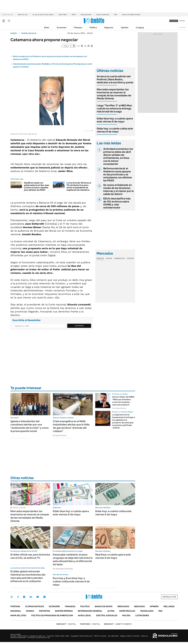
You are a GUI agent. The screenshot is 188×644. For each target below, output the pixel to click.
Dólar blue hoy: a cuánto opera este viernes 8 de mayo (115, 120)
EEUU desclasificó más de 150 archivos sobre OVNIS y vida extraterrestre (117, 203)
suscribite (174, 21)
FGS (115, 15)
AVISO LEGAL (85, 615)
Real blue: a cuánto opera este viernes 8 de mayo (113, 556)
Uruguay (140, 28)
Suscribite (79, 326)
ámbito (14, 33)
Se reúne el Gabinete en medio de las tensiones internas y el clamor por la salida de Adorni (118, 190)
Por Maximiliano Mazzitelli (63, 569)
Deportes (45, 611)
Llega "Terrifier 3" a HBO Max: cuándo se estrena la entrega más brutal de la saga (115, 108)
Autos (111, 611)
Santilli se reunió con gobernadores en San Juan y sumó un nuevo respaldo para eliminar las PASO (37, 186)
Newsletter (182, 27)
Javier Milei (62, 15)
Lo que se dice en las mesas (43, 15)
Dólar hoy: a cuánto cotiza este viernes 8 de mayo (115, 130)
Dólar (47, 28)
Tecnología (147, 611)
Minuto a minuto (19, 508)
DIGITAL (66, 624)
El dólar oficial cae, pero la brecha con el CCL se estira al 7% (30, 556)
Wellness (169, 606)
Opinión (125, 28)
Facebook (18, 597)
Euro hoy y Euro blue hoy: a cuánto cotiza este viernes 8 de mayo (71, 581)
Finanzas (78, 28)
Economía (62, 28)
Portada (15, 606)
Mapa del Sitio (18, 615)
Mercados (123, 606)
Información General (90, 611)
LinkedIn (31, 597)
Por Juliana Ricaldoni (119, 408)
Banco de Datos (104, 606)
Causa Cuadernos (103, 15)
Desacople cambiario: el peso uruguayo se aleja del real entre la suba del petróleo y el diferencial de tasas (73, 559)
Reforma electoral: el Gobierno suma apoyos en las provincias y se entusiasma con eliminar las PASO (118, 174)
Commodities (119, 258)
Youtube (38, 597)
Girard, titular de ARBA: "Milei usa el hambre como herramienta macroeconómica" (123, 401)
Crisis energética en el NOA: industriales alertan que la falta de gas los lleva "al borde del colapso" (71, 426)
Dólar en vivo (23, 15)
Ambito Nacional (29, 33)
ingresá (182, 21)
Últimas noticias (35, 606)
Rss (160, 611)
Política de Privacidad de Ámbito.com (52, 615)
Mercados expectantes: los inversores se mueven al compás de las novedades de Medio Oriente (114, 94)
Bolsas (109, 258)
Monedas (100, 258)
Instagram (24, 597)
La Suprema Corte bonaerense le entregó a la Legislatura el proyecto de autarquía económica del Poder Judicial (124, 421)
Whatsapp (44, 597)
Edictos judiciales (107, 615)
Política (93, 28)
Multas (126, 615)
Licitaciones (142, 615)
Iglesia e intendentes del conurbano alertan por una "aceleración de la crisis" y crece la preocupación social (30, 426)
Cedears (130, 258)
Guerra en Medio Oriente (131, 15)
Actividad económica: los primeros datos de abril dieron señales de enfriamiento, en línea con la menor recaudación (118, 156)
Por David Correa (60, 435)
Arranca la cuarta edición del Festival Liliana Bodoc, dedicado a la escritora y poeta (115, 79)
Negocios (109, 28)
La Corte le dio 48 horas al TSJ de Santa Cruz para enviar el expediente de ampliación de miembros (79, 186)
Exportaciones (86, 15)
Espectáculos (127, 611)
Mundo (30, 611)
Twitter (12, 597)
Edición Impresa (64, 611)
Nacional (16, 611)
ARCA (74, 15)
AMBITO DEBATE (118, 624)
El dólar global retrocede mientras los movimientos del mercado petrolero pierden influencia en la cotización (28, 576)
